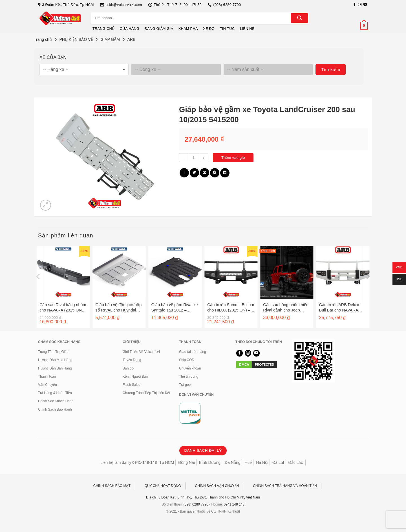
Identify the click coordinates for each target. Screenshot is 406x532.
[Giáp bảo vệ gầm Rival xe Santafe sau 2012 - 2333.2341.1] (175, 272)
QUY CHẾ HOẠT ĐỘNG (163, 486)
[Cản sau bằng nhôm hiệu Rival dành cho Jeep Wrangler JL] (287, 272)
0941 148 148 (234, 504)
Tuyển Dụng (132, 360)
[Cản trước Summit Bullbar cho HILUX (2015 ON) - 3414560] (231, 272)
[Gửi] (299, 18)
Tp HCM (167, 462)
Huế (248, 462)
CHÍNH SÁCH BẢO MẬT (112, 486)
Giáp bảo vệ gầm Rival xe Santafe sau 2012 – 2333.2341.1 (175, 307)
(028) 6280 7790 (196, 504)
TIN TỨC (227, 29)
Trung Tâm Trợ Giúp (53, 352)
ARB (132, 39)
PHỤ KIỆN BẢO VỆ (76, 39)
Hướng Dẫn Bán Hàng (55, 368)
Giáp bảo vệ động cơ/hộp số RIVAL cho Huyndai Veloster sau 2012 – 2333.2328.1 (118, 307)
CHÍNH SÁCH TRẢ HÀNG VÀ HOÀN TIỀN (285, 486)
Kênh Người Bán (135, 377)
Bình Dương (210, 462)
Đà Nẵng (232, 462)
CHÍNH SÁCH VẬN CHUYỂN (217, 486)
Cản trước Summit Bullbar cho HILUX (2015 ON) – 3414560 (231, 307)
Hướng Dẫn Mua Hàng (55, 360)
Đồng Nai (187, 462)
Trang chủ (43, 39)
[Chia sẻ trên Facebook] (184, 173)
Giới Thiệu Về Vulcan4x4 (141, 352)
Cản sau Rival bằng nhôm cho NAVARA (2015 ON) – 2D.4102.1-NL (63, 307)
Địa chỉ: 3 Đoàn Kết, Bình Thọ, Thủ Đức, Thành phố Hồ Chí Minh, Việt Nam (203, 497)
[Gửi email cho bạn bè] (205, 173)
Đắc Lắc (295, 462)
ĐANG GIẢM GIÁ (159, 29)
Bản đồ (128, 368)
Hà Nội (262, 462)
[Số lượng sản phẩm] (194, 158)
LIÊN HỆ (247, 29)
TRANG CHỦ (103, 29)
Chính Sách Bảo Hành (55, 409)
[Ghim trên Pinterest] (215, 173)
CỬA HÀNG (130, 29)
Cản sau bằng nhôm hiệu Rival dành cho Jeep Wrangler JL (286, 307)
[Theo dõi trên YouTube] (365, 5)
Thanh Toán (47, 377)
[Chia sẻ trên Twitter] (194, 173)
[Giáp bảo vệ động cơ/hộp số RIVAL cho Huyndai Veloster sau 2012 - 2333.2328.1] (119, 272)
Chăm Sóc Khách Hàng (56, 401)
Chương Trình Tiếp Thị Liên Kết (146, 393)
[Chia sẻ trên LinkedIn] (225, 173)
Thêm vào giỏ (233, 158)
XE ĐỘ (209, 29)
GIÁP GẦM (110, 39)
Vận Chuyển (48, 385)
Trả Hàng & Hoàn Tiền (55, 393)
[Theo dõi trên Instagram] (360, 5)
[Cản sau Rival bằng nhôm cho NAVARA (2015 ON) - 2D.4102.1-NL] (63, 272)
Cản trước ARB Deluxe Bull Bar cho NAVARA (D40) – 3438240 (340, 307)
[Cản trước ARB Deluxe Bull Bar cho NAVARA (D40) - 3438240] (343, 272)
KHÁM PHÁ (188, 29)
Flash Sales (132, 385)
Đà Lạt (278, 462)
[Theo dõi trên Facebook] (354, 5)
